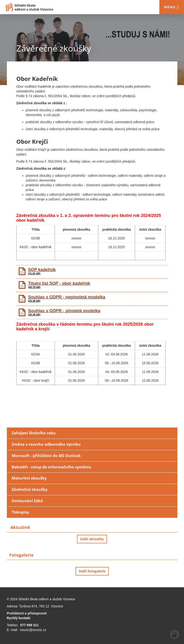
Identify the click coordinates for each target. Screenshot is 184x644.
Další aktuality (92, 539)
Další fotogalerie (92, 571)
